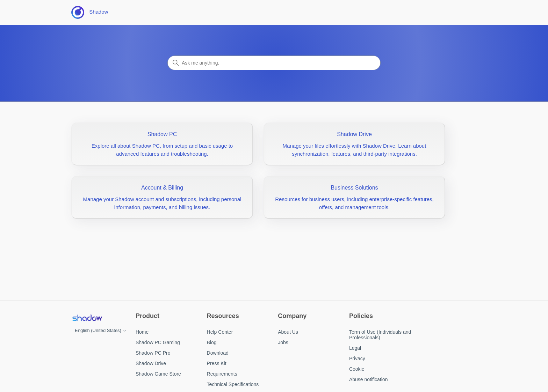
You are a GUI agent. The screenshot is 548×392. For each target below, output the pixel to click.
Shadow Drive (151, 363)
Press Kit (217, 363)
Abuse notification (369, 379)
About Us (288, 332)
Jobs (283, 342)
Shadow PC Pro (153, 353)
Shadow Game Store (158, 374)
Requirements (222, 374)
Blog (212, 342)
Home (142, 332)
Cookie (357, 369)
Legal (355, 348)
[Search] (274, 63)
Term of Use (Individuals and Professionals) (380, 335)
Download (218, 353)
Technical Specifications (233, 384)
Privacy (357, 358)
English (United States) (101, 330)
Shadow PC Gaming (158, 342)
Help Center (220, 332)
